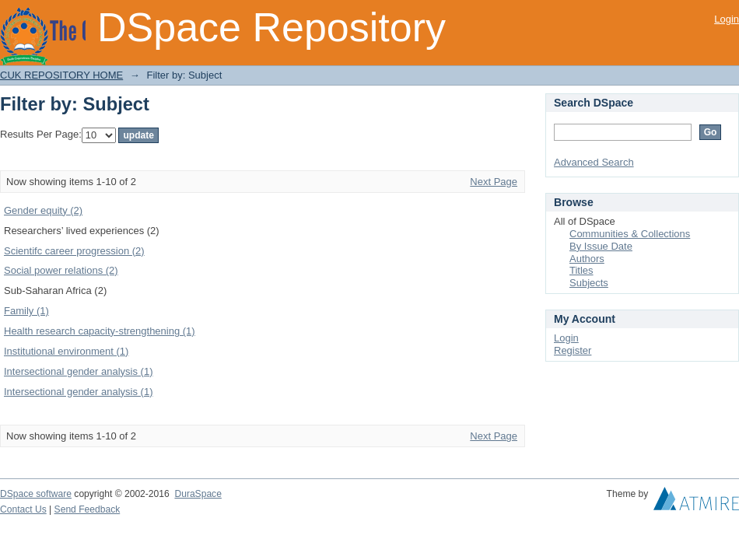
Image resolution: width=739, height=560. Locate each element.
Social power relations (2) (61, 270)
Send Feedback (88, 509)
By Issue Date (601, 246)
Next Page (494, 182)
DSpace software (36, 494)
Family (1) (26, 311)
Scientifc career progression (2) (74, 251)
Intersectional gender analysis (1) (79, 371)
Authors (587, 259)
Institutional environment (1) (66, 351)
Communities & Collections (630, 234)
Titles (581, 270)
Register (573, 350)
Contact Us (23, 509)
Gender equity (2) (43, 210)
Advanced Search (594, 162)
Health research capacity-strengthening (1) (100, 331)
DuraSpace (198, 494)
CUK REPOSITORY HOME (61, 75)
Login (727, 19)
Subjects (589, 283)
